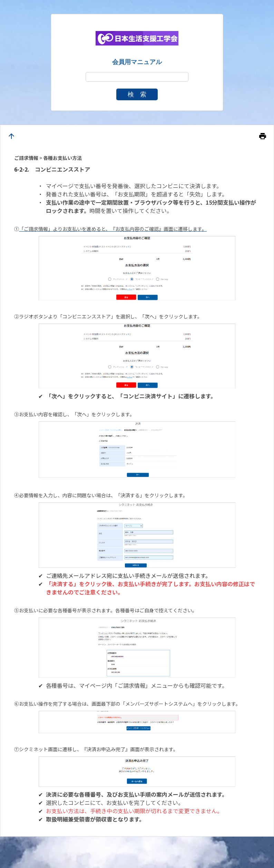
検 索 (137, 94)
